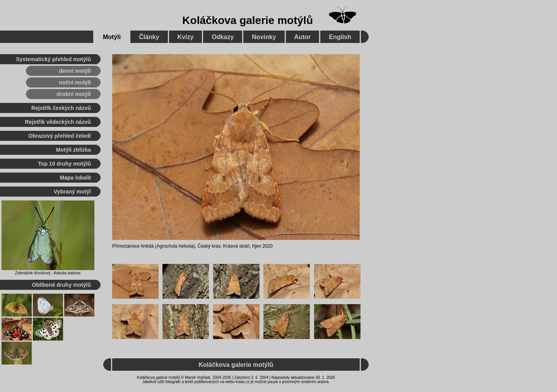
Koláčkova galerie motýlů (248, 20)
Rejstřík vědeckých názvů (58, 122)
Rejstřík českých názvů (61, 108)
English (340, 37)
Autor (303, 37)
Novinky (264, 37)
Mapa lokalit (75, 178)
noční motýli (75, 82)
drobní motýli (74, 94)
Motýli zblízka (73, 150)
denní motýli (75, 71)
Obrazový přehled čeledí (60, 136)
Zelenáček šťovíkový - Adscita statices (48, 273)
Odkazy (223, 37)
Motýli (112, 37)
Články (149, 37)
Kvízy (186, 37)
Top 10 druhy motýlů (64, 164)
